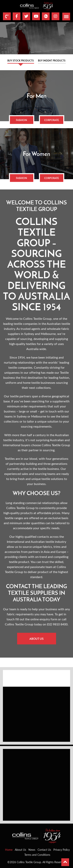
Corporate (52, 120)
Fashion (22, 120)
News (32, 850)
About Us (36, 639)
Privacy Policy (62, 850)
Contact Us (44, 850)
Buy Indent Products (52, 61)
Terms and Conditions (37, 855)
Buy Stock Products (21, 61)
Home (9, 850)
